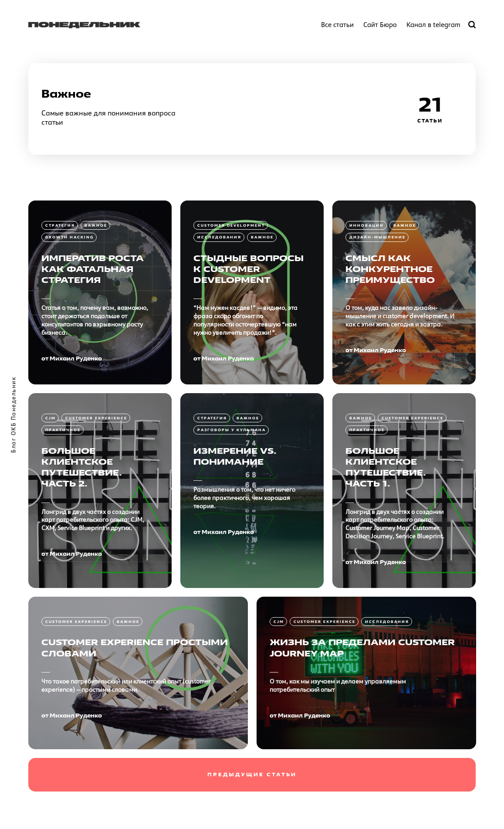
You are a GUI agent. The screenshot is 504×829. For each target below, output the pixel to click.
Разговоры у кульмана (232, 482)
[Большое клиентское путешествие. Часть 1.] (404, 543)
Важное (96, 225)
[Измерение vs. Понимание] (252, 543)
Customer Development (231, 225)
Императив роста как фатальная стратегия (93, 269)
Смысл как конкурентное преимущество (390, 269)
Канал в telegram (433, 25)
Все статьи (337, 25)
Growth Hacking (69, 237)
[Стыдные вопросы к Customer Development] (252, 292)
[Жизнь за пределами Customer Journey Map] (366, 725)
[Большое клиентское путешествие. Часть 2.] (100, 543)
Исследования (219, 237)
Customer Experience (96, 470)
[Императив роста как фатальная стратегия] (100, 292)
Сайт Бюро (380, 25)
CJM (51, 470)
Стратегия (60, 225)
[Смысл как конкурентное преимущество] (404, 292)
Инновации (367, 225)
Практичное (63, 482)
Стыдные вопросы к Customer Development (249, 269)
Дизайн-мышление (377, 237)
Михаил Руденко (76, 358)
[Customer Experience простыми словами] (138, 725)
